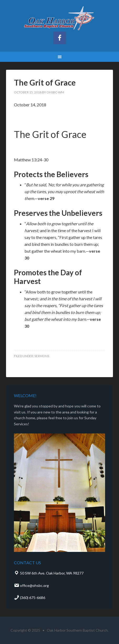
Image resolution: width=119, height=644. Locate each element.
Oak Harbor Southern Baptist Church (60, 18)
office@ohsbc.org (31, 585)
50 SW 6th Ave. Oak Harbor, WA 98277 (49, 573)
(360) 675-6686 (30, 598)
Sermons (42, 356)
